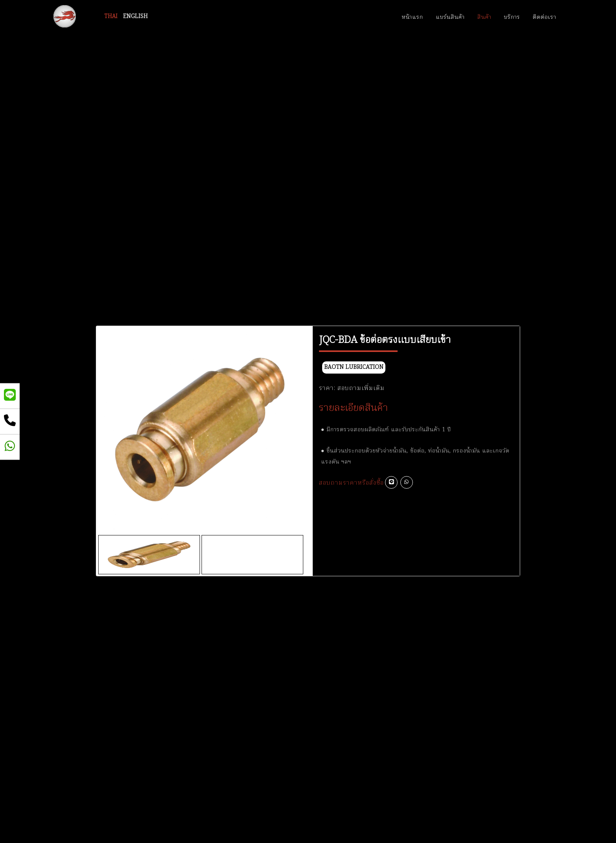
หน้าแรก (412, 17)
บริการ (512, 17)
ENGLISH (135, 16)
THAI (111, 16)
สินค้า (484, 17)
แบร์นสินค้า (450, 17)
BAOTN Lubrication (354, 367)
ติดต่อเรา (544, 17)
